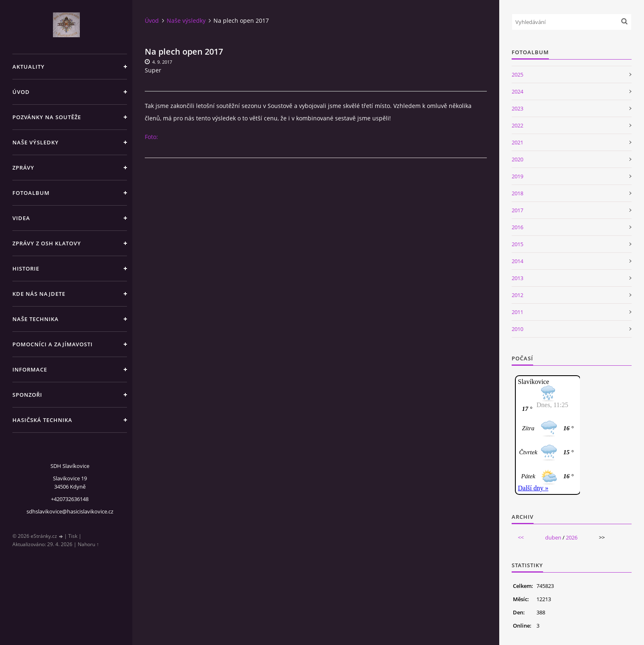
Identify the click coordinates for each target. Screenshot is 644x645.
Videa (21, 218)
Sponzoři (27, 395)
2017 (517, 210)
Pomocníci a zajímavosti (53, 344)
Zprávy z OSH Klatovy (47, 243)
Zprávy (23, 168)
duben (553, 537)
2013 (517, 278)
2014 (517, 261)
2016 (517, 227)
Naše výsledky (36, 142)
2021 (517, 142)
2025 (517, 74)
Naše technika (36, 319)
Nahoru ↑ (88, 544)
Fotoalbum (31, 193)
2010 (517, 329)
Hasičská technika (42, 420)
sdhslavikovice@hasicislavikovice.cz (70, 511)
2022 (517, 125)
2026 (572, 537)
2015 (517, 244)
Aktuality (29, 67)
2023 (517, 108)
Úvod (21, 92)
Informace (30, 369)
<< (521, 537)
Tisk (73, 536)
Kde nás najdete (39, 294)
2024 (517, 91)
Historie (26, 269)
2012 (517, 295)
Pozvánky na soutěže (47, 117)
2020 (517, 159)
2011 (517, 312)
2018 (517, 193)
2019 (517, 176)
